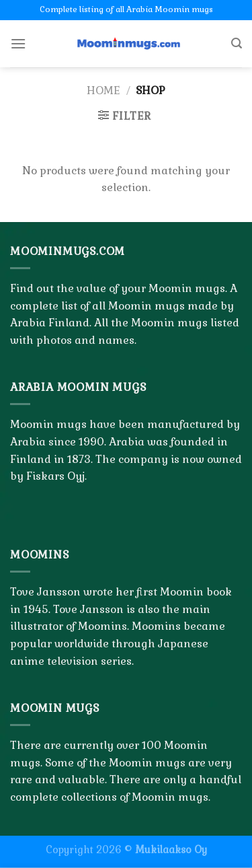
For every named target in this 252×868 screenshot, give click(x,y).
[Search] (237, 43)
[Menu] (18, 43)
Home (103, 91)
